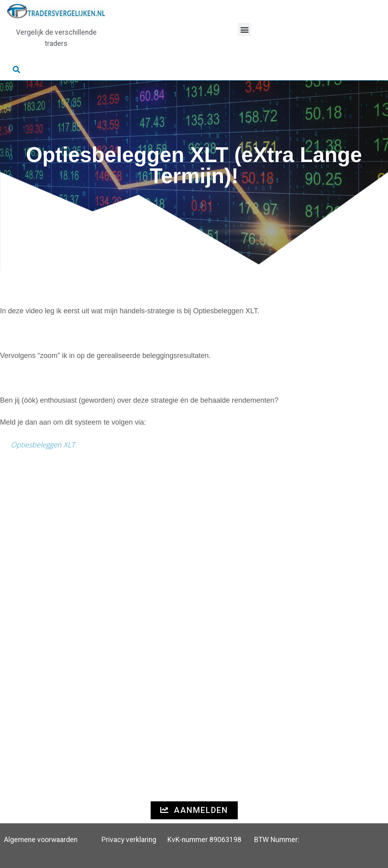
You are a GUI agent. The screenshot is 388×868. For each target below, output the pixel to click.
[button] (244, 29)
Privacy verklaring (129, 840)
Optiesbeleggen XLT (43, 445)
